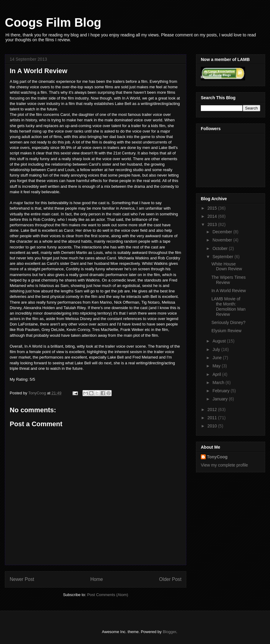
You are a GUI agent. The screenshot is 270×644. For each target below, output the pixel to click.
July (217, 349)
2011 (213, 418)
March (219, 383)
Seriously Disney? (228, 322)
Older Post (170, 579)
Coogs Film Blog (53, 22)
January (221, 399)
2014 (213, 216)
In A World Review (229, 291)
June (218, 358)
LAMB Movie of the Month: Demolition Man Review (228, 306)
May (217, 366)
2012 (213, 410)
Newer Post (22, 579)
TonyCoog (38, 393)
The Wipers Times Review (229, 280)
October (221, 248)
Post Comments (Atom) (108, 595)
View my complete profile (224, 465)
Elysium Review (226, 331)
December (223, 232)
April (217, 374)
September (223, 257)
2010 (213, 426)
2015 (213, 208)
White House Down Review (227, 266)
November (223, 240)
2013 (213, 224)
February (221, 391)
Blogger (169, 632)
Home (97, 579)
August (219, 341)
